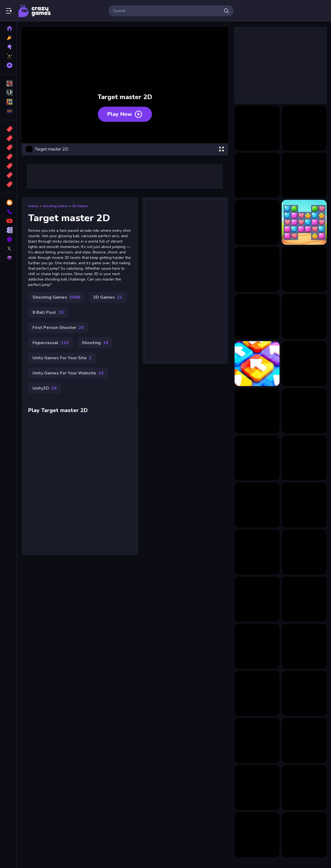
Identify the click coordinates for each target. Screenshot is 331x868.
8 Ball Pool (48, 312)
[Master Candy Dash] (304, 222)
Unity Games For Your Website (68, 373)
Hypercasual (51, 343)
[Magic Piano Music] (257, 411)
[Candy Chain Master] (257, 128)
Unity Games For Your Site (62, 358)
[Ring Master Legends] (257, 316)
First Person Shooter (58, 328)
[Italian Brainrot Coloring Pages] (304, 599)
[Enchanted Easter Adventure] (257, 693)
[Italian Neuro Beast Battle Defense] (304, 411)
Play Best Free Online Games (35, 11)
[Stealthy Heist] (304, 693)
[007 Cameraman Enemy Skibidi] (257, 835)
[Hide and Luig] (304, 364)
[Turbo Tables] (257, 599)
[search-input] (167, 11)
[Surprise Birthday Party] (304, 552)
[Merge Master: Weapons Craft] (257, 269)
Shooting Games (56, 206)
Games (34, 206)
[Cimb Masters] (304, 128)
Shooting (95, 343)
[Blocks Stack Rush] (257, 552)
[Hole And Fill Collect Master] (304, 175)
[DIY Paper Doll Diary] (257, 458)
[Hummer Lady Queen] (304, 505)
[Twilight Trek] (304, 646)
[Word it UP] (257, 740)
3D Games (80, 206)
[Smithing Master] (304, 316)
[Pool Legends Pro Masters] (304, 269)
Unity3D (45, 388)
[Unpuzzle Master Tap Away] (257, 364)
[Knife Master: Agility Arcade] (257, 222)
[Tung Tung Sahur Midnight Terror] (257, 788)
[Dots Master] (257, 175)
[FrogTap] (304, 458)
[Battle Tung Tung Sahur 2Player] (257, 646)
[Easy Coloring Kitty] (257, 505)
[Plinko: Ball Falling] (304, 788)
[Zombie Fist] (304, 835)
